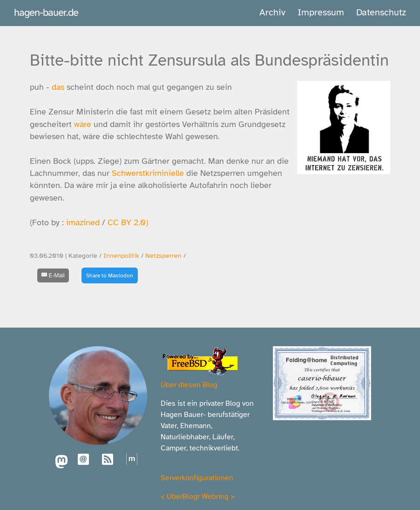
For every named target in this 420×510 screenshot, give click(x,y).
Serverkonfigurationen (197, 478)
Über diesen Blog (189, 385)
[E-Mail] (53, 275)
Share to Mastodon (110, 275)
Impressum (321, 12)
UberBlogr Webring (198, 497)
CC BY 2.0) (128, 222)
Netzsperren (163, 256)
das (58, 87)
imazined (83, 222)
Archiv (272, 12)
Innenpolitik (121, 256)
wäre (83, 124)
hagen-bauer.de (46, 12)
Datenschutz (381, 12)
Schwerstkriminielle (148, 173)
